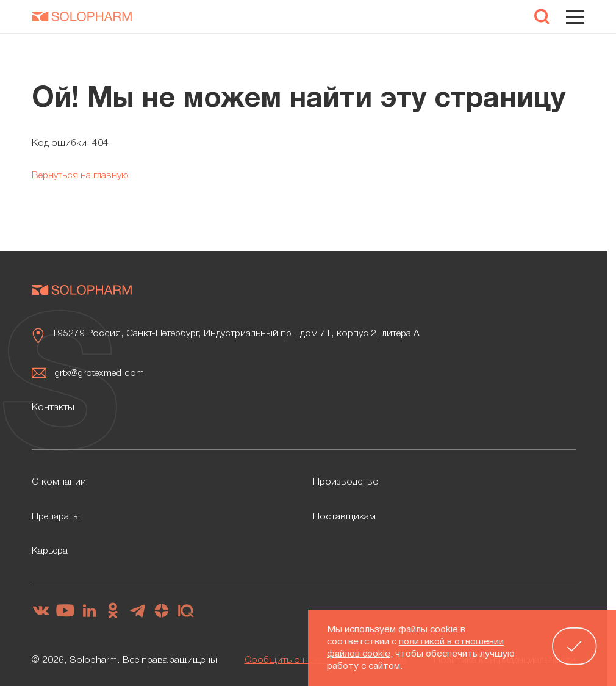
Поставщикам (344, 517)
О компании (59, 482)
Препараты (56, 517)
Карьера (50, 551)
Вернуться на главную (80, 176)
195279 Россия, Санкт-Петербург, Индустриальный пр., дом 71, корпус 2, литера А (236, 334)
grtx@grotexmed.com (99, 374)
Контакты (53, 408)
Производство (346, 482)
